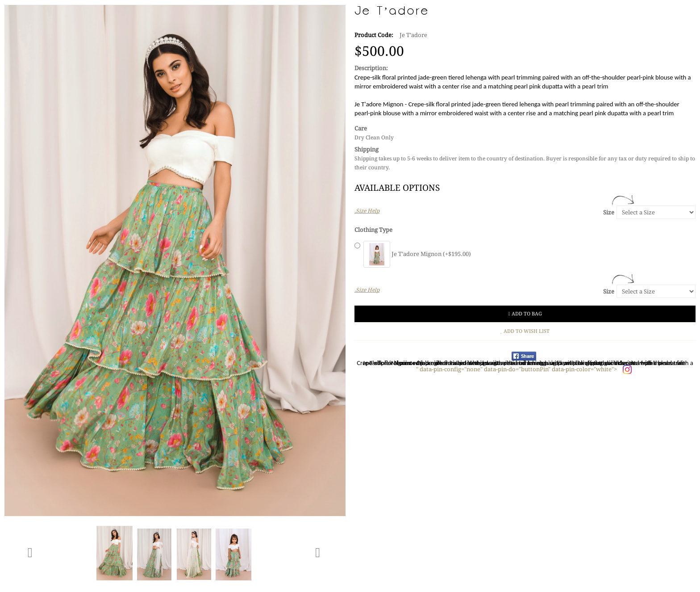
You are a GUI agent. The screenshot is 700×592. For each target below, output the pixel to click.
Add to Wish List (525, 331)
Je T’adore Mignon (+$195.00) (417, 254)
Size (609, 212)
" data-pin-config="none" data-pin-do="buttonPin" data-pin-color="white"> (517, 369)
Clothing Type (373, 230)
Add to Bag (525, 314)
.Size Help (367, 211)
